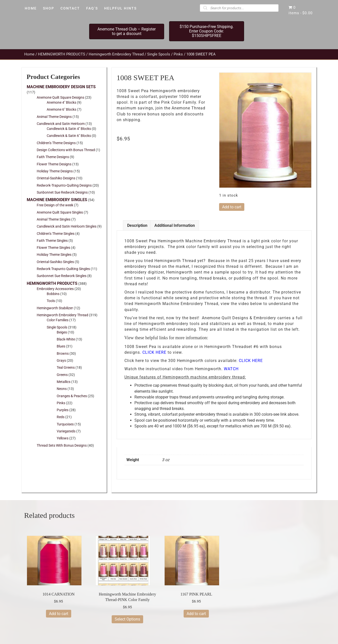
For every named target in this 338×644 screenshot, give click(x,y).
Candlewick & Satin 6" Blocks (69, 136)
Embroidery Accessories (55, 289)
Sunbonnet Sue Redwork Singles (62, 276)
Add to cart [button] (59, 614)
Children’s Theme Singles (56, 234)
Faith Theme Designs (53, 157)
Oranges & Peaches (72, 396)
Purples (63, 410)
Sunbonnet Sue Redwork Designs (62, 192)
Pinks (178, 54)
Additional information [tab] (175, 225)
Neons (62, 389)
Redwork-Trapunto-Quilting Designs (64, 185)
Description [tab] (137, 225)
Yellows (63, 438)
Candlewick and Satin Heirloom (61, 124)
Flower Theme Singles (53, 248)
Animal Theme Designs (54, 117)
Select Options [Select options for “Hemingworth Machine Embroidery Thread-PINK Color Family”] (127, 619)
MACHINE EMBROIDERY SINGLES (57, 200)
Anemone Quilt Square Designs (60, 97)
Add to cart (232, 207)
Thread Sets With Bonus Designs (62, 445)
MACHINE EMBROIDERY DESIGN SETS (61, 87)
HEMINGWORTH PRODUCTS (62, 54)
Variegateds (66, 431)
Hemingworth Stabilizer (55, 308)
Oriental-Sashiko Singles (55, 262)
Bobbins (53, 294)
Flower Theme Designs (54, 164)
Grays (61, 360)
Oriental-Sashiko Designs (56, 178)
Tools (51, 301)
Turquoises (65, 424)
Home (29, 54)
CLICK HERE (154, 352)
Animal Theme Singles (54, 219)
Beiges (62, 332)
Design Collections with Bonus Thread (66, 150)
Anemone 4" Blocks (61, 102)
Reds (61, 417)
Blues (61, 346)
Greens (62, 375)
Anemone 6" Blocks (61, 109)
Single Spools (159, 54)
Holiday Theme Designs (55, 171)
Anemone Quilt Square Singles (60, 212)
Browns (63, 353)
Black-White (66, 339)
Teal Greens (66, 367)
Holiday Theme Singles (54, 255)
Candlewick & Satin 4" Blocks (69, 129)
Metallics (64, 382)
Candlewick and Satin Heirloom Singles (67, 226)
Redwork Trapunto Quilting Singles (63, 269)
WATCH (231, 369)
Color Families (58, 320)
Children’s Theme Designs (56, 143)
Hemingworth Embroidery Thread (116, 54)
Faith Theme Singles (52, 241)
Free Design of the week (55, 205)
